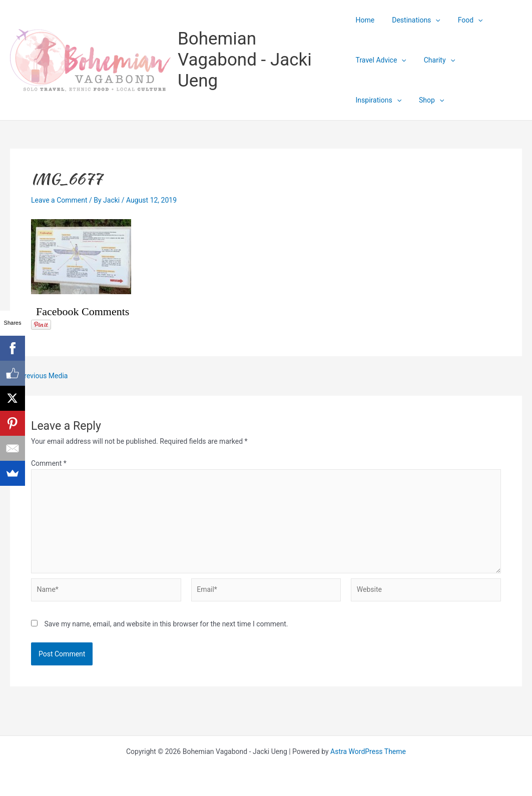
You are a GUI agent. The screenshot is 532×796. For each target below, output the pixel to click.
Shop (368, 100)
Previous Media (39, 376)
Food (463, 20)
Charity (436, 60)
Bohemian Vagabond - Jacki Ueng (245, 60)
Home (365, 20)
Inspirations (488, 60)
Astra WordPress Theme (368, 751)
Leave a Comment (59, 200)
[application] (432, 20)
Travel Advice (381, 60)
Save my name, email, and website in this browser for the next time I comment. (166, 624)
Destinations (412, 20)
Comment (49, 463)
